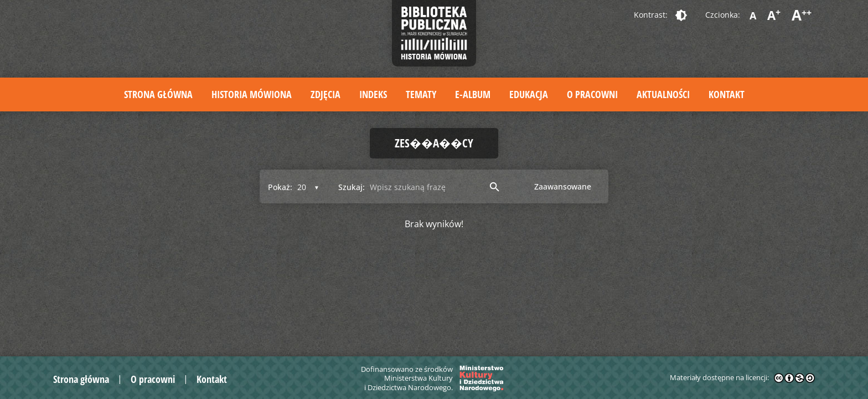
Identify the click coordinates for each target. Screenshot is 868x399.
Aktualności (663, 94)
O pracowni (592, 94)
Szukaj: (352, 187)
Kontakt (727, 94)
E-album (473, 94)
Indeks (373, 94)
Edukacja (529, 94)
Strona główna (158, 94)
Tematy (421, 94)
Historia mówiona (252, 94)
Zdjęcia (325, 94)
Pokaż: (280, 187)
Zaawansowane (563, 186)
